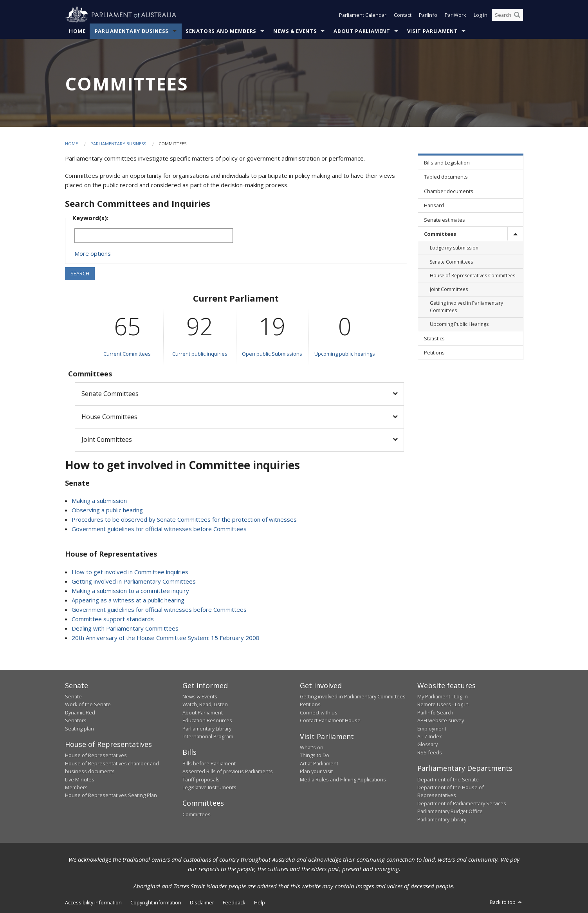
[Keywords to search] (154, 236)
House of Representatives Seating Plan (111, 795)
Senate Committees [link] (451, 262)
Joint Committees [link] (449, 289)
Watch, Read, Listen (205, 704)
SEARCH (80, 273)
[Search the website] (507, 15)
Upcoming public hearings (345, 354)
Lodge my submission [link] (454, 248)
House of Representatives (96, 755)
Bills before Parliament (209, 763)
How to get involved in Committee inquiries (130, 572)
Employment (432, 729)
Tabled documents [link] (446, 177)
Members (76, 787)
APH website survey (441, 720)
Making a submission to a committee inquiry (130, 591)
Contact (403, 15)
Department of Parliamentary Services (462, 803)
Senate (73, 696)
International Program (208, 736)
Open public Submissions (272, 354)
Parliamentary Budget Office (450, 811)
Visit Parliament (432, 31)
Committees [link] (440, 234)
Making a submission (99, 501)
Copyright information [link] (156, 902)
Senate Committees (110, 394)
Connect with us (319, 712)
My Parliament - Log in (443, 696)
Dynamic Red (80, 712)
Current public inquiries (200, 354)
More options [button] (93, 253)
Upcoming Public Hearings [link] (459, 324)
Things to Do (315, 755)
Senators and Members (221, 31)
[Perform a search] (517, 15)
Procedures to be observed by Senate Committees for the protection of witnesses (184, 519)
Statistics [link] (434, 338)
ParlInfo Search (435, 712)
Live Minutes (80, 779)
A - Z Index (430, 736)
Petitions (310, 704)
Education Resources (207, 720)
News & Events (295, 31)
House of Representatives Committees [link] (473, 276)
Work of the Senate (88, 704)
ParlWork (455, 15)
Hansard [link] (434, 205)
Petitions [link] (434, 353)
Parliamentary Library (207, 729)
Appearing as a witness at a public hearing (128, 600)
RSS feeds (430, 752)
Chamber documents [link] (449, 191)
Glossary (427, 744)
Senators (76, 720)
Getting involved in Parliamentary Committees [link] (466, 307)
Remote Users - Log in (443, 704)
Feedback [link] (234, 902)
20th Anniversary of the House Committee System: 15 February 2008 (166, 638)
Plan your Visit (316, 771)
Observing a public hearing (107, 510)
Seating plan (79, 729)
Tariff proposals (201, 779)
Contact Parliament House (330, 720)
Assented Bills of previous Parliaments (228, 771)
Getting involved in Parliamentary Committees (134, 581)
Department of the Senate (448, 779)
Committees (197, 814)
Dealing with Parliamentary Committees (125, 628)
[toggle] (515, 234)
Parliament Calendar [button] (363, 15)
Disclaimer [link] (202, 902)
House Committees (109, 417)
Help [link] (260, 902)
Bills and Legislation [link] (447, 163)
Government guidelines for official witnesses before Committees (159, 529)
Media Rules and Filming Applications (343, 779)
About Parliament (362, 31)
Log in (481, 15)
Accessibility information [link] (93, 902)
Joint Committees (107, 439)
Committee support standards (113, 619)
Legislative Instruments (209, 787)
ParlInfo (428, 15)
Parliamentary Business (132, 31)
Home (77, 31)
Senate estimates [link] (445, 220)
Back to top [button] (506, 902)
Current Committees (127, 354)
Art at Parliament (319, 763)
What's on (312, 747)
